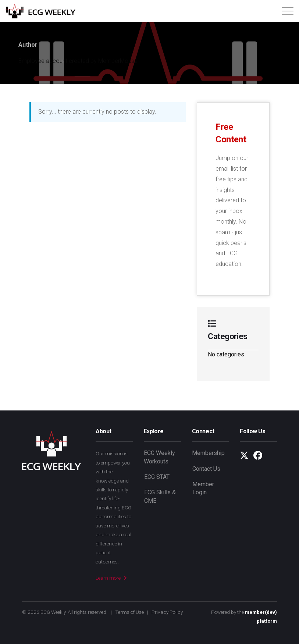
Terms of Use (129, 612)
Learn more (111, 578)
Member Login (203, 488)
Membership (208, 453)
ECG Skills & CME (160, 496)
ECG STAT (157, 477)
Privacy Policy (167, 612)
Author (28, 45)
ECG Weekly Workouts (159, 457)
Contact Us (206, 469)
